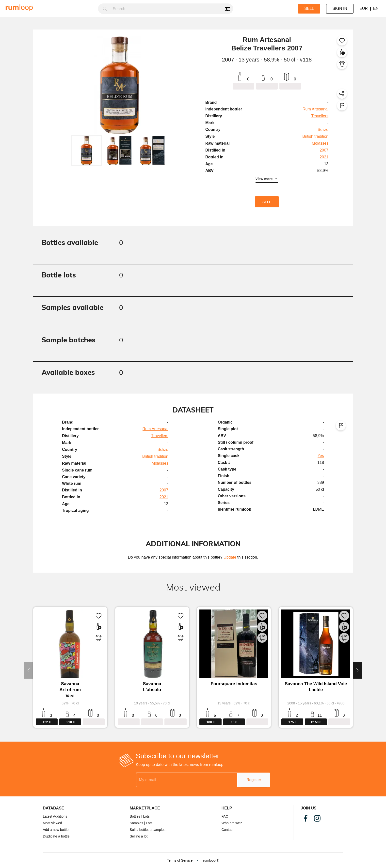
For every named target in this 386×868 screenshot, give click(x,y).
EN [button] (376, 8)
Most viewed (52, 823)
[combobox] (171, 9)
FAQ (225, 816)
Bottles (135, 816)
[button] (86, 151)
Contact (227, 830)
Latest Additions (55, 816)
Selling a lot (139, 836)
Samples (136, 823)
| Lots (145, 816)
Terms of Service (180, 860)
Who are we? (232, 823)
